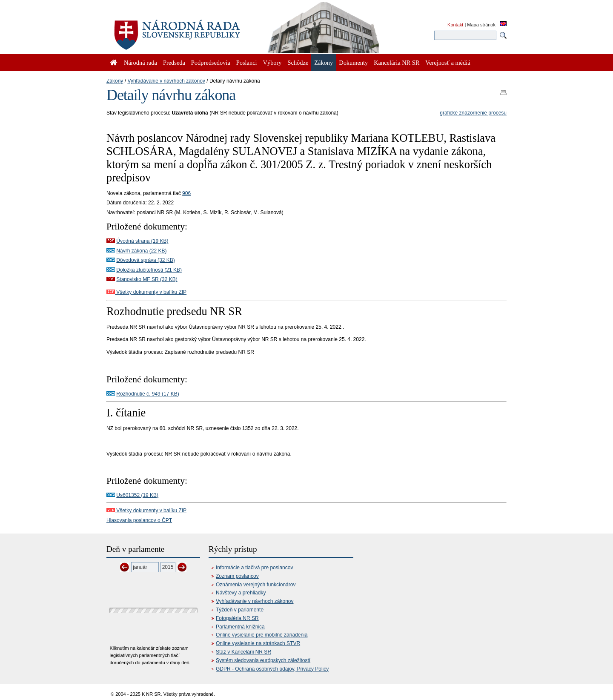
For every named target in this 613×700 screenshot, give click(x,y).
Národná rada (140, 63)
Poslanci (247, 63)
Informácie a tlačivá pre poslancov (254, 568)
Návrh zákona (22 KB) (141, 251)
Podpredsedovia (211, 63)
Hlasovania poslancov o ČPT (139, 520)
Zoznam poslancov (237, 576)
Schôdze (298, 63)
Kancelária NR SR (397, 63)
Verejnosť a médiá (448, 63)
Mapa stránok (481, 25)
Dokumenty (353, 63)
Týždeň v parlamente (240, 610)
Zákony (115, 81)
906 (186, 193)
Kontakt (455, 25)
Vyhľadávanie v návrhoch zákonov (166, 81)
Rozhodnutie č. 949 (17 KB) (148, 394)
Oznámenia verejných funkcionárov (256, 585)
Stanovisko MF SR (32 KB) (147, 279)
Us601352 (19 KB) (137, 495)
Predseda (174, 63)
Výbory (272, 63)
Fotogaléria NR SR (237, 618)
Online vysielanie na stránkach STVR (258, 643)
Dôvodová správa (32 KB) (145, 260)
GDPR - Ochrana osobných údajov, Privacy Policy (272, 669)
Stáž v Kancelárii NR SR (243, 652)
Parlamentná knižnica (240, 627)
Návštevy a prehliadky (241, 593)
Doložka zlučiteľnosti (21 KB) (149, 270)
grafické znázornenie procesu (473, 113)
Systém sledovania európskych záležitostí (263, 660)
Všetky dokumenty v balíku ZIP (146, 292)
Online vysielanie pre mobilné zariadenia (262, 635)
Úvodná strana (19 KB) (142, 241)
